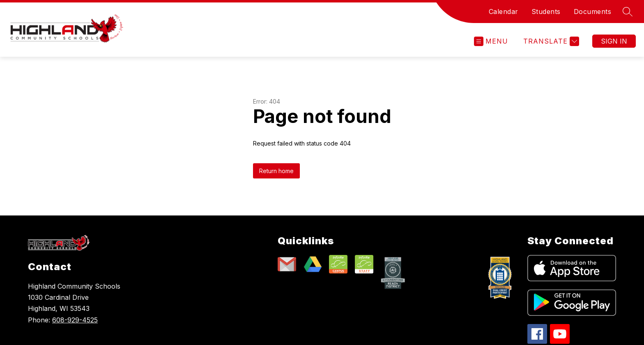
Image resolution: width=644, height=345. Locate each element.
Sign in (614, 41)
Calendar (504, 12)
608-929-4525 (75, 320)
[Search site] (628, 12)
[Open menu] (491, 41)
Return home (276, 171)
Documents (593, 12)
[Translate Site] (550, 41)
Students (546, 12)
